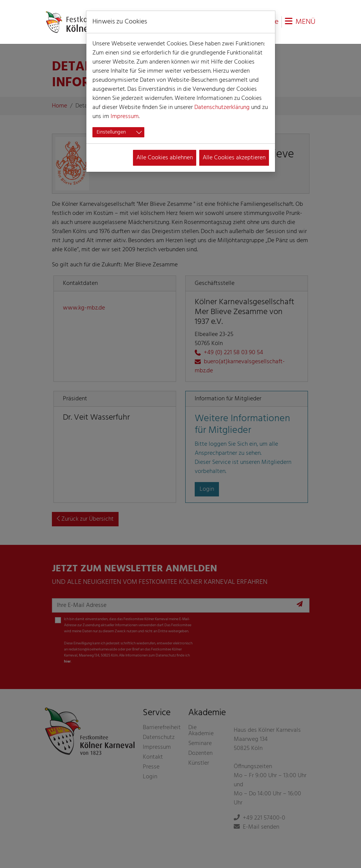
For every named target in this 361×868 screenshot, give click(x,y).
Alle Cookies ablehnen (165, 158)
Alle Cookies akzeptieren (234, 158)
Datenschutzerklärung (222, 107)
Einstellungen (111, 132)
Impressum (125, 117)
